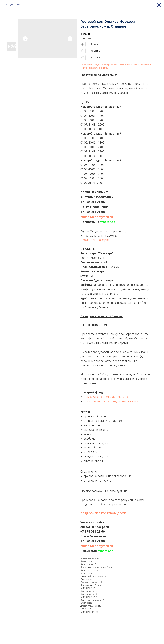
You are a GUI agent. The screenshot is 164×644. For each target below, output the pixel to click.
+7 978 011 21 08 (93, 212)
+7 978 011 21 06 (93, 202)
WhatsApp (108, 222)
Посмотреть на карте (95, 240)
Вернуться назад (13, 5)
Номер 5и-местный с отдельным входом (111, 401)
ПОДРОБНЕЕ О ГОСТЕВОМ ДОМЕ (103, 513)
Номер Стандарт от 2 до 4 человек (107, 397)
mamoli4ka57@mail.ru (97, 217)
